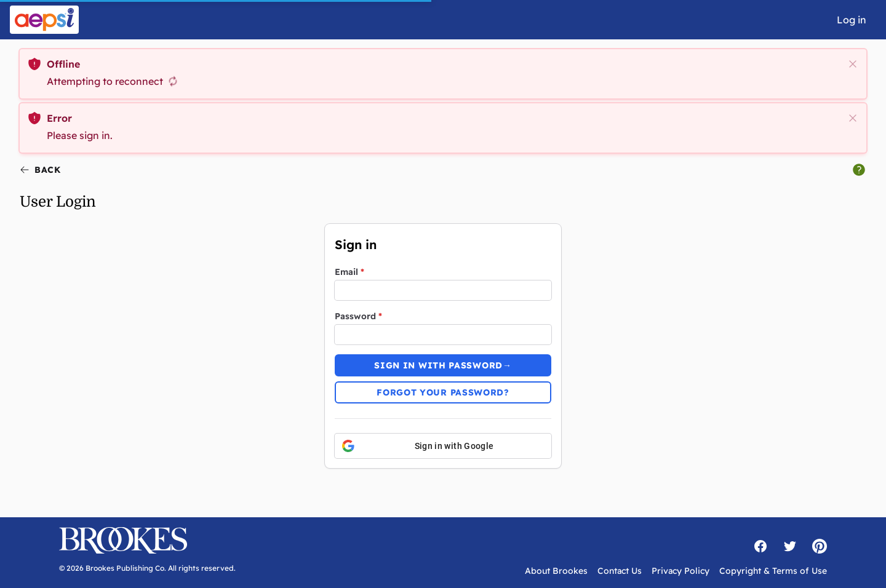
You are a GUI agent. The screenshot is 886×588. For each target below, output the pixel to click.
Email (349, 272)
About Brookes (556, 571)
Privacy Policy (680, 571)
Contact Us (620, 571)
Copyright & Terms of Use (773, 571)
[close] (853, 64)
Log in (852, 20)
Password (358, 316)
